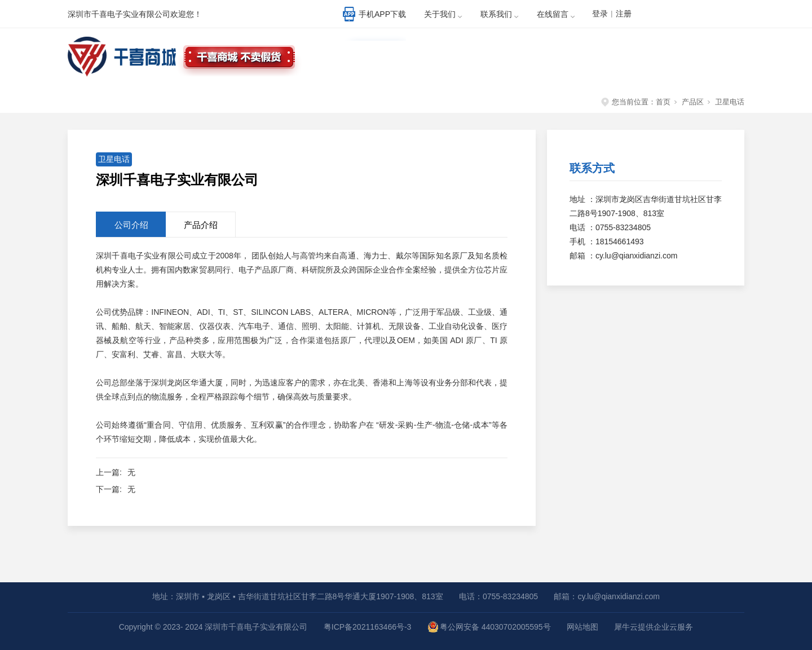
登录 (600, 14)
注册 (624, 14)
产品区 (693, 102)
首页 (663, 102)
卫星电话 (730, 102)
